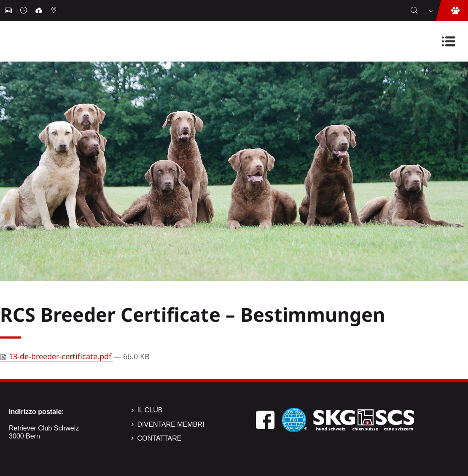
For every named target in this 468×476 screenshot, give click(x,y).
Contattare (160, 438)
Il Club (150, 410)
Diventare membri (171, 424)
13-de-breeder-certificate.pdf (57, 356)
